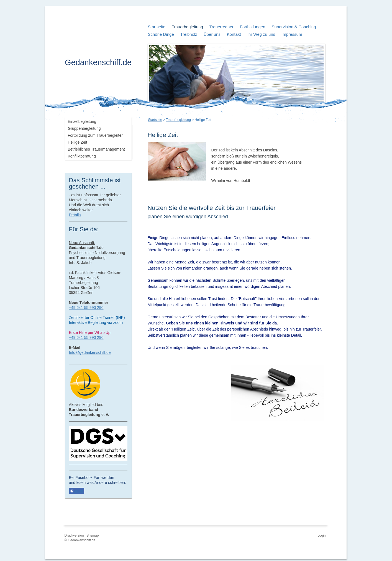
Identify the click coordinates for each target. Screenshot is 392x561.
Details (75, 215)
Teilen (77, 491)
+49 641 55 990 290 (86, 308)
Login (321, 535)
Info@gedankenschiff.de (90, 352)
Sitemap (93, 535)
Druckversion (75, 535)
